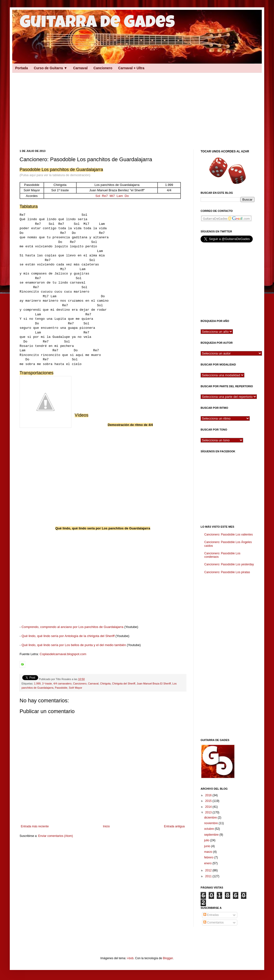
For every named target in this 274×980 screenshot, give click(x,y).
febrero (209, 857)
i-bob (130, 958)
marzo (209, 852)
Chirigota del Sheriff (124, 684)
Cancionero (103, 68)
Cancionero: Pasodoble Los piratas (227, 572)
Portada (22, 68)
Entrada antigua (174, 826)
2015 (209, 801)
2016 (209, 795)
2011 (209, 876)
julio (207, 840)
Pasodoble (61, 688)
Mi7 (112, 196)
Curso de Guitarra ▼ (51, 68)
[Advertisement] (85, 107)
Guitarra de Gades (97, 24)
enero (208, 863)
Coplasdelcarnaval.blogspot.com (63, 654)
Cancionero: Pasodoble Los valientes (228, 535)
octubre (209, 829)
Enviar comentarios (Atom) (56, 836)
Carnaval (80, 68)
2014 (209, 807)
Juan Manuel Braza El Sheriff (154, 684)
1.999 (37, 684)
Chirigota (105, 684)
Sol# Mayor (75, 688)
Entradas (211, 915)
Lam (120, 196)
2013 (209, 812)
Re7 (105, 196)
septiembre (212, 835)
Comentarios (213, 923)
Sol (98, 196)
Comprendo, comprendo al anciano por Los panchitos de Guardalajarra (72, 627)
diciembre (211, 818)
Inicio (106, 826)
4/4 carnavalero (62, 684)
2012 (209, 870)
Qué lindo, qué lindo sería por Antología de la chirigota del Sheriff (68, 636)
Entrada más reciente (35, 826)
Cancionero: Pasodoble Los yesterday (229, 564)
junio (208, 846)
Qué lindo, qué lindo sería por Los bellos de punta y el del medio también (74, 645)
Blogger (168, 958)
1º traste (47, 684)
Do (127, 196)
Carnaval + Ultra (131, 68)
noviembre (211, 823)
